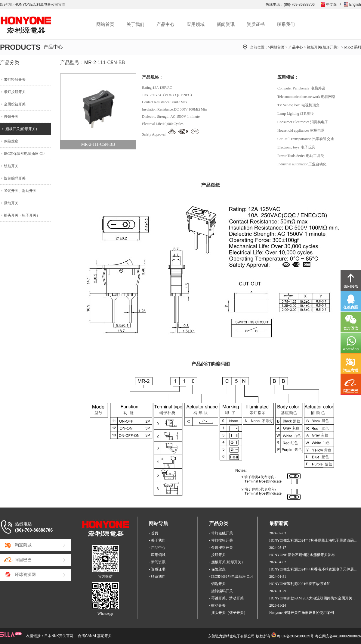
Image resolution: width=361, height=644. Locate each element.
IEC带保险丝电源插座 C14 (25, 154)
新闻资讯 (226, 24)
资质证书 (256, 24)
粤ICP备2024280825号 (295, 636)
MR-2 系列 (353, 47)
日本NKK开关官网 (59, 636)
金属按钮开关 (15, 104)
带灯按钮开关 (15, 92)
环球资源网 (25, 575)
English (355, 5)
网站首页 (105, 24)
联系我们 (286, 24)
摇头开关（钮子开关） (22, 215)
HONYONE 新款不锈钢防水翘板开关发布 (302, 555)
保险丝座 (11, 141)
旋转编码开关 (15, 178)
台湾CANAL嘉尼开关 (95, 636)
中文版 (332, 5)
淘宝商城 (23, 545)
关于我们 (135, 24)
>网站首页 (276, 47)
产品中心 (165, 24)
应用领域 (196, 24)
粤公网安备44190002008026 (338, 636)
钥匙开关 (11, 166)
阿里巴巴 (23, 560)
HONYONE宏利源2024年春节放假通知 (300, 584)
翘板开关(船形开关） (324, 47)
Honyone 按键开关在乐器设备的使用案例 (302, 613)
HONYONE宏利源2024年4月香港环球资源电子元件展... (313, 569)
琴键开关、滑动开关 (20, 191)
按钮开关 (11, 117)
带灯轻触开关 (15, 80)
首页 (155, 533)
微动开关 (11, 203)
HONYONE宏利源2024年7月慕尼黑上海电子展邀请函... (313, 540)
